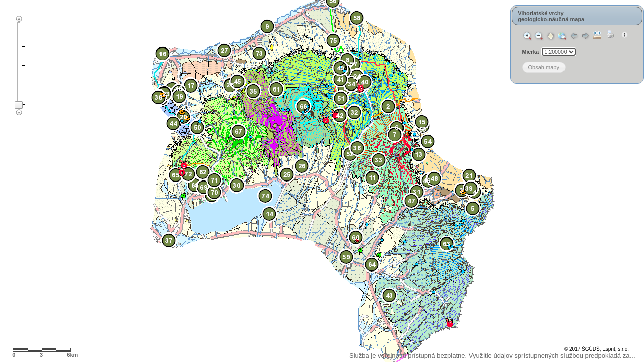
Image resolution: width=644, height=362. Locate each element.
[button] (537, 68)
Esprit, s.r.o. (616, 349)
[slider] (19, 105)
